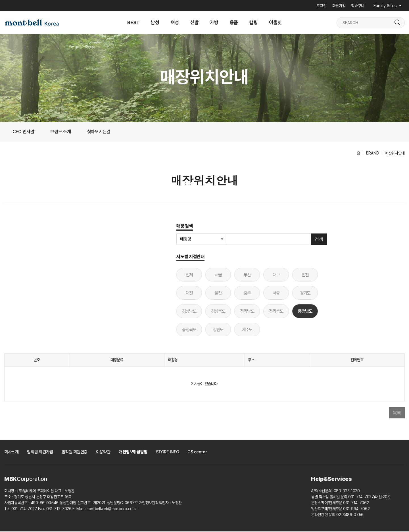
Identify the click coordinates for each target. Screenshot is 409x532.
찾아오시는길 (101, 132)
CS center (197, 452)
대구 (276, 275)
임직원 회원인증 (75, 452)
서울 (218, 275)
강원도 (218, 330)
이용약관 (103, 452)
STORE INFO (168, 452)
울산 (218, 294)
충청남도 (302, 310)
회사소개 (11, 452)
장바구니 (358, 6)
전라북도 (276, 312)
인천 (305, 275)
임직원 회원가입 (40, 452)
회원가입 (339, 6)
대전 (189, 294)
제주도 (247, 330)
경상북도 (218, 312)
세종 (276, 294)
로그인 (321, 6)
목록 (397, 413)
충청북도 (189, 330)
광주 (247, 294)
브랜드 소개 (62, 132)
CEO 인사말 (24, 132)
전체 (189, 275)
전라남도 (247, 312)
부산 (247, 275)
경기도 (305, 294)
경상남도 (189, 312)
